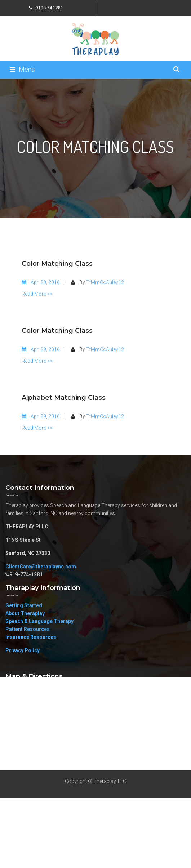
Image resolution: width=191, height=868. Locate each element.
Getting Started (24, 605)
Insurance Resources (31, 637)
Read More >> (37, 294)
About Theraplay (25, 613)
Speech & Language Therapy (39, 621)
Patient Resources (28, 629)
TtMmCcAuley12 (105, 282)
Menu (22, 69)
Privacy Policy (23, 650)
